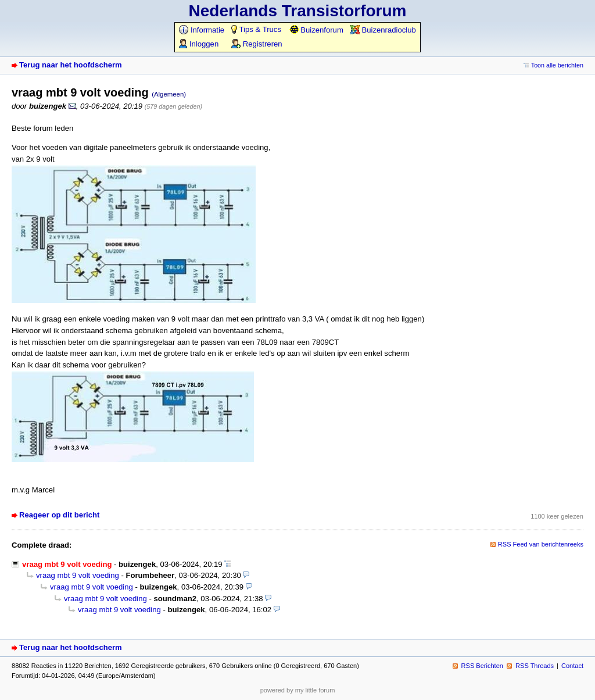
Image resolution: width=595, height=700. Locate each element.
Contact (572, 666)
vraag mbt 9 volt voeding (78, 575)
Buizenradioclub (383, 30)
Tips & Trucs (256, 29)
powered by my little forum (298, 690)
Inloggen (199, 44)
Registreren (257, 44)
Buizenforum (316, 30)
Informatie (202, 30)
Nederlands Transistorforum (298, 11)
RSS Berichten (482, 666)
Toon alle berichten (557, 65)
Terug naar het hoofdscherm (71, 65)
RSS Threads (535, 666)
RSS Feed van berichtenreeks (541, 544)
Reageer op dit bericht (59, 515)
